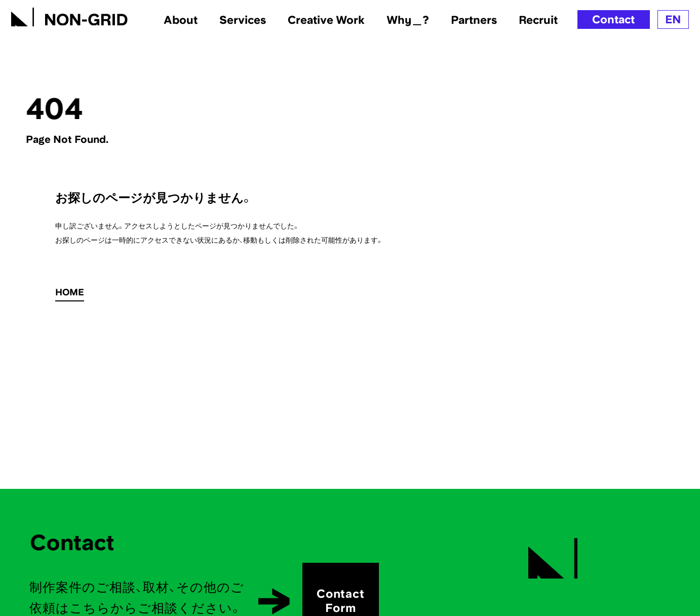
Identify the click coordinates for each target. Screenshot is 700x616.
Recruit (538, 20)
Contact (613, 19)
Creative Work (326, 20)
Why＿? (408, 20)
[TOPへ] (69, 15)
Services (243, 20)
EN (673, 19)
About (181, 20)
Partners (474, 20)
